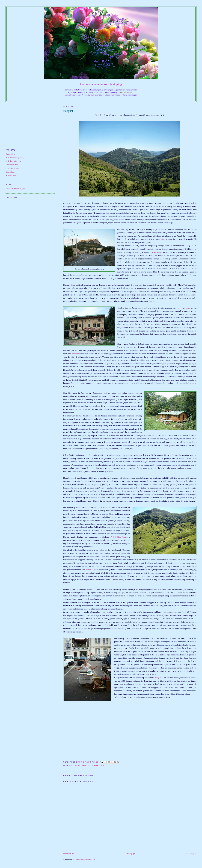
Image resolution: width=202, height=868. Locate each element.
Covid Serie (10, 172)
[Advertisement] (30, 123)
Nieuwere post (69, 853)
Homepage (131, 853)
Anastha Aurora (12, 175)
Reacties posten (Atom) (86, 859)
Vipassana (76, 354)
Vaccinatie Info (12, 165)
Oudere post (192, 853)
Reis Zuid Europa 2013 (93, 765)
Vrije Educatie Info (13, 161)
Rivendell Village (126, 92)
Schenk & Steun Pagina (15, 189)
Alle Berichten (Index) (15, 158)
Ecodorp (76, 765)
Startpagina (10, 154)
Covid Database (12, 168)
